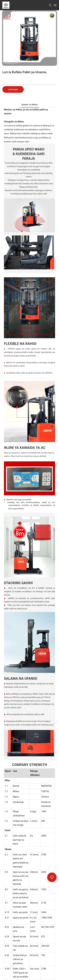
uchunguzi (13, 89)
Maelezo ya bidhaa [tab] (29, 105)
